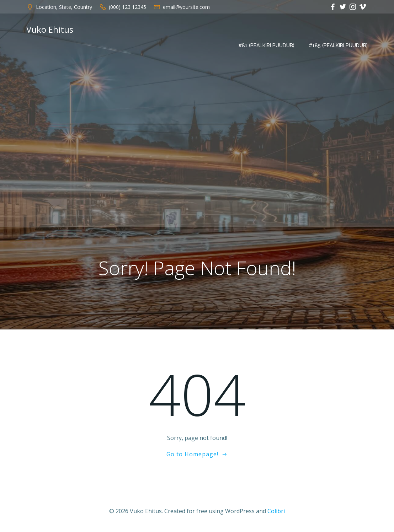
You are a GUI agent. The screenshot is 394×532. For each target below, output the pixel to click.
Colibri (276, 511)
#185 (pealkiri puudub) (338, 45)
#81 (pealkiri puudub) (266, 45)
